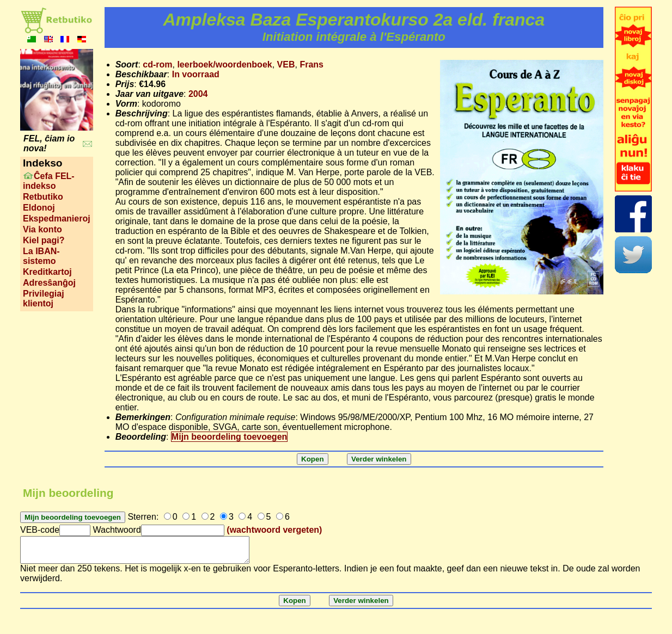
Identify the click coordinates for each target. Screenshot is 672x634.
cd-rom (157, 64)
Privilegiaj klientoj (44, 298)
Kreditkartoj (47, 272)
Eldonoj (39, 208)
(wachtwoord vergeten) (274, 530)
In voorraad (196, 74)
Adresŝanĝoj (49, 283)
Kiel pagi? (44, 240)
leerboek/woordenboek (224, 64)
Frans (311, 64)
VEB (286, 64)
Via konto (42, 229)
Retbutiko (43, 197)
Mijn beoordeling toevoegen (229, 437)
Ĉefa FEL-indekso (49, 181)
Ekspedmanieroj (57, 218)
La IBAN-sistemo (41, 256)
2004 (198, 94)
